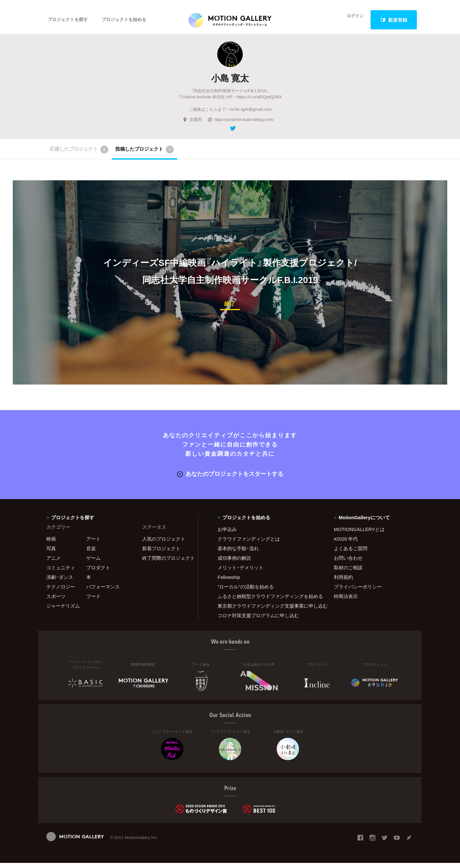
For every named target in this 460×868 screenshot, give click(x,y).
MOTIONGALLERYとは (359, 534)
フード (93, 601)
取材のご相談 (348, 572)
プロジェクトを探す (69, 20)
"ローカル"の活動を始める (246, 592)
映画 (51, 544)
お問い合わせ (348, 563)
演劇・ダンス (60, 582)
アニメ (54, 563)
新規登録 (394, 20)
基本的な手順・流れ (238, 553)
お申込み (227, 534)
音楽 (91, 553)
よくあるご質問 (351, 553)
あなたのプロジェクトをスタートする (230, 479)
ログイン (351, 20)
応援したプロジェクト (79, 155)
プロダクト (98, 572)
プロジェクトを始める (129, 20)
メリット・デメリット (241, 572)
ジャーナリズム (63, 611)
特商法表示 (346, 601)
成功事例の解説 (234, 563)
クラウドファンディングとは (249, 544)
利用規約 (343, 582)
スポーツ (56, 601)
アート (93, 544)
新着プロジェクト (161, 553)
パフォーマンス (103, 592)
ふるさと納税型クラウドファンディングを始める (268, 601)
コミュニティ (61, 572)
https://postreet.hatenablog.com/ (241, 125)
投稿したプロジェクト (145, 155)
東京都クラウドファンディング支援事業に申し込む (268, 611)
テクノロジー (61, 592)
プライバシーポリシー (358, 592)
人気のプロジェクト (164, 544)
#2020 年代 (346, 544)
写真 (51, 553)
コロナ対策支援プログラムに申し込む (258, 620)
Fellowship (229, 582)
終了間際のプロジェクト (166, 563)
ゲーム (93, 563)
